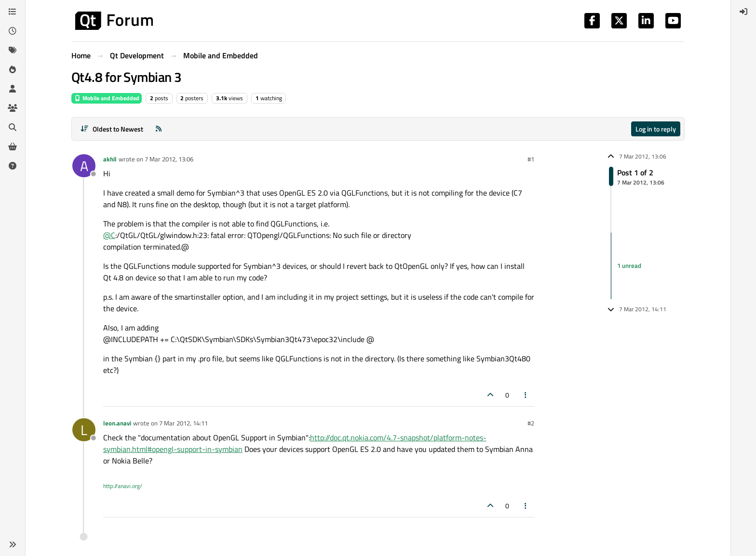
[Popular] (13, 69)
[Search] (13, 127)
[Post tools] (526, 395)
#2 (531, 423)
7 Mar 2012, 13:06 (169, 159)
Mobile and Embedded (107, 98)
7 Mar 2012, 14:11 (183, 423)
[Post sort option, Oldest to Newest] (112, 129)
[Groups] (13, 108)
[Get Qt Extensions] (13, 146)
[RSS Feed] (159, 129)
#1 (531, 159)
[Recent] (13, 31)
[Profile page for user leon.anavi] (84, 430)
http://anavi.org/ (123, 486)
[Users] (13, 89)
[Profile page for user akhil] (84, 166)
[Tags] (13, 50)
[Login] (743, 12)
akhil (110, 159)
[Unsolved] (13, 166)
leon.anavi (117, 423)
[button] (13, 544)
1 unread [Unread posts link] (629, 265)
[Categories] (13, 12)
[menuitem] (743, 12)
